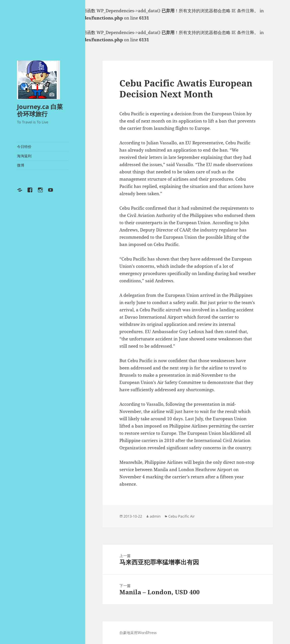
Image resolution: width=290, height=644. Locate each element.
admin (155, 516)
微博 (21, 165)
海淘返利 (24, 156)
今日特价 (24, 147)
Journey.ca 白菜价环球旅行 (40, 110)
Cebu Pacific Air (182, 516)
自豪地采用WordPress (138, 633)
